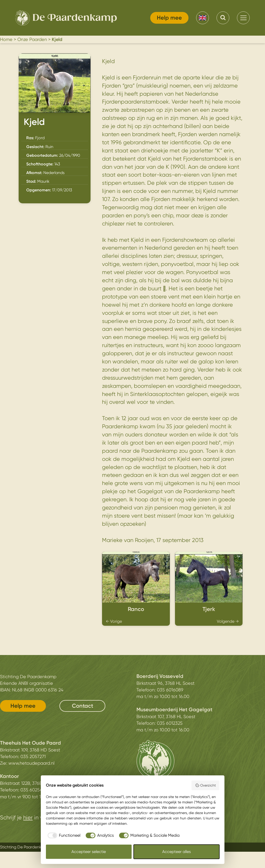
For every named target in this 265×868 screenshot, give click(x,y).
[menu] (243, 18)
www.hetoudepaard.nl (31, 763)
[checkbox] (63, 835)
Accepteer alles (176, 852)
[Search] (223, 18)
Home (6, 39)
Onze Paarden (32, 39)
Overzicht (205, 785)
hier (28, 817)
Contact (83, 706)
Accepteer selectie (89, 852)
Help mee (169, 18)
